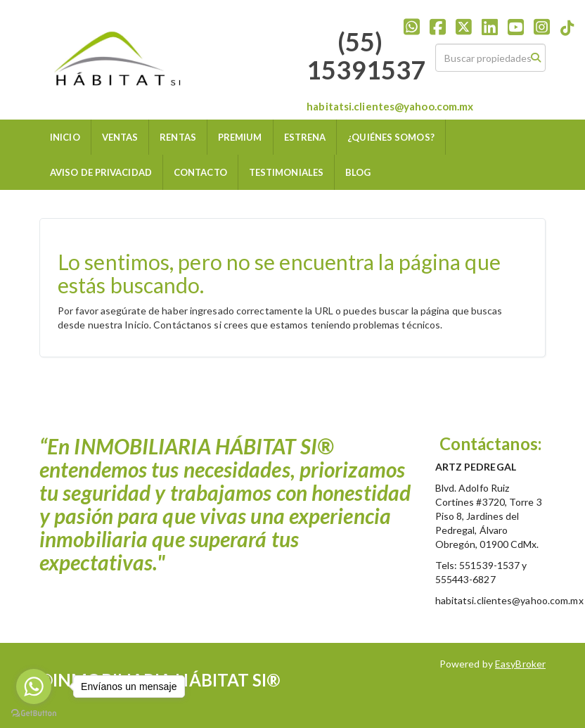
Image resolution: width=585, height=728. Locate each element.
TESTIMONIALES (286, 172)
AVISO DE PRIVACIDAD (101, 172)
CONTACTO (200, 172)
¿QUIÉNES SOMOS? (391, 137)
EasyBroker (520, 664)
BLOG (358, 172)
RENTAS (178, 137)
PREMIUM (240, 137)
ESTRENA (305, 137)
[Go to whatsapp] (34, 687)
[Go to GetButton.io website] (34, 714)
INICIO (65, 137)
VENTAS (120, 137)
